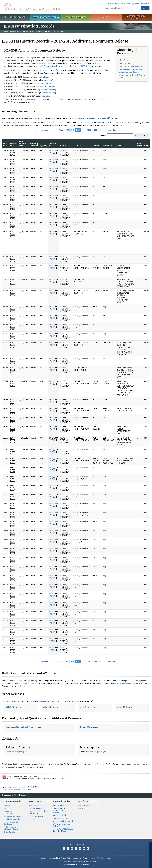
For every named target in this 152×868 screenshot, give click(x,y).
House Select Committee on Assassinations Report (131, 71)
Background (125, 63)
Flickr (88, 848)
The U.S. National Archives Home (32, 7)
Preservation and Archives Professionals (38, 812)
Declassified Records (61, 818)
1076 (55, 130)
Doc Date (53, 144)
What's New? (84, 801)
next (110, 130)
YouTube (80, 848)
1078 (67, 130)
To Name (97, 146)
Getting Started (59, 805)
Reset (146, 135)
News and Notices (85, 805)
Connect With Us (76, 845)
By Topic (7, 805)
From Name (108, 146)
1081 (84, 130)
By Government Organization (10, 812)
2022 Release (88, 707)
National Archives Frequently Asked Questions (60, 810)
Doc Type (65, 146)
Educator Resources (76, 17)
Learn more (130, 863)
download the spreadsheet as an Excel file (90, 118)
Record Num (13, 145)
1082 (89, 130)
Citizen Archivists (116, 4)
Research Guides (62, 801)
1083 (95, 130)
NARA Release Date (22, 143)
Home (6, 31)
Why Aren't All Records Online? (62, 825)
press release (43, 77)
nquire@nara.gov (19, 752)
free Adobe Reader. (31, 776)
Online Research (12, 801)
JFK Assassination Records (39, 31)
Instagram (72, 848)
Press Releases (89, 727)
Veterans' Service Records (46, 17)
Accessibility (55, 858)
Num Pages (139, 145)
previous (45, 130)
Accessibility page (62, 778)
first (37, 130)
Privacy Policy (66, 858)
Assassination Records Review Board (132, 76)
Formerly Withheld (34, 145)
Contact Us (145, 4)
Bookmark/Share (132, 4)
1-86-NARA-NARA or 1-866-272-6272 (76, 864)
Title (119, 146)
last (115, 130)
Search (145, 8)
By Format (8, 808)
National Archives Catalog (13, 816)
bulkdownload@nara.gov (125, 683)
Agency (44, 146)
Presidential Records (12, 819)
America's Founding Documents (137, 17)
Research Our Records (15, 17)
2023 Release (51, 707)
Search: (103, 135)
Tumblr (76, 848)
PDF (51, 153)
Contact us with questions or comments (17, 789)
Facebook (64, 848)
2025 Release (14, 707)
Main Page (124, 60)
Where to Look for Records (63, 821)
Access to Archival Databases (11, 823)
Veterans (32, 819)
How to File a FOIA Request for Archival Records (63, 830)
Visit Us (106, 17)
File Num (77, 146)
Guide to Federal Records (63, 815)
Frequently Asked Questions (23, 727)
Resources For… (36, 801)
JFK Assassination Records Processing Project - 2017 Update (66, 66)
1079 (72, 130)
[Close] (149, 845)
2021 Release (125, 707)
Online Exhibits (9, 832)
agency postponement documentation (57, 701)
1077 (61, 130)
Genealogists (34, 805)
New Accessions (84, 808)
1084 (100, 130)
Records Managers (36, 816)
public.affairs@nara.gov (96, 752)
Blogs (84, 848)
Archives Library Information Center (11, 828)
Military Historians (35, 808)
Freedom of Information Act (83, 858)
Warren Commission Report (131, 66)
